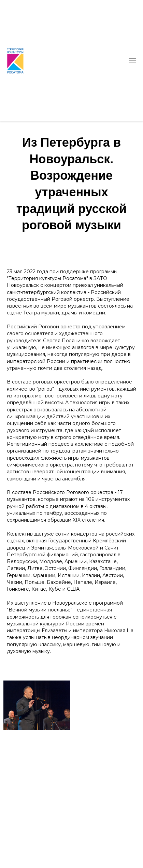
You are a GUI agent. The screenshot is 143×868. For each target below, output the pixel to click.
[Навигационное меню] (132, 61)
